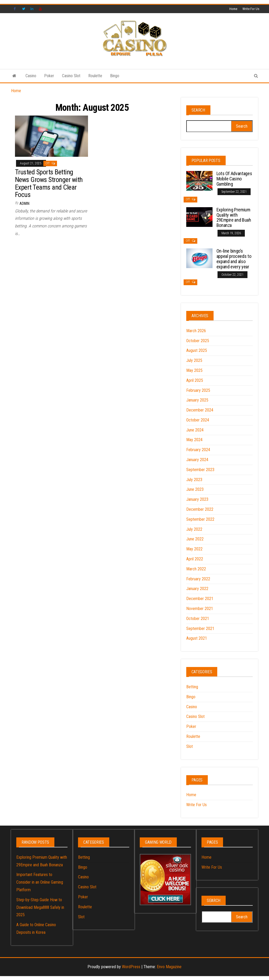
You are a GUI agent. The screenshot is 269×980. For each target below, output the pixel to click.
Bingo (115, 76)
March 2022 (196, 569)
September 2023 (200, 470)
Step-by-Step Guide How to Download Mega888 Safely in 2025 (40, 907)
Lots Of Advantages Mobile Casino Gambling (234, 179)
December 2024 (200, 410)
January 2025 (197, 400)
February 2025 (198, 390)
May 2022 (194, 549)
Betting (192, 687)
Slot (190, 746)
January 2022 (197, 589)
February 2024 (198, 450)
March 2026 (196, 331)
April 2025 (195, 380)
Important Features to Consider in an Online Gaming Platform (40, 882)
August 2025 (197, 350)
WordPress (131, 967)
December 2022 (200, 509)
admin (24, 204)
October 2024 (198, 420)
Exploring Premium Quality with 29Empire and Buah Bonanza (234, 217)
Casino (31, 76)
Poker (49, 76)
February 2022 (198, 579)
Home (233, 9)
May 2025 (194, 370)
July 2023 (194, 480)
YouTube (40, 9)
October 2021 (198, 619)
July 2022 (194, 529)
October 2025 (198, 341)
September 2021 (200, 629)
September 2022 (200, 519)
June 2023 (195, 489)
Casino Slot (71, 76)
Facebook (15, 9)
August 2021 (197, 638)
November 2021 (200, 609)
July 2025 (194, 360)
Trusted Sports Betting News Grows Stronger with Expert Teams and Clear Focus (49, 183)
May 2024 (194, 440)
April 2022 (195, 559)
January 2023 (197, 499)
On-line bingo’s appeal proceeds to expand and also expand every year (234, 259)
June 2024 (195, 430)
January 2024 (197, 460)
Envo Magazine (169, 967)
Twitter (24, 9)
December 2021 (200, 599)
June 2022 (195, 539)
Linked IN (32, 9)
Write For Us (251, 9)
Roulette (95, 76)
